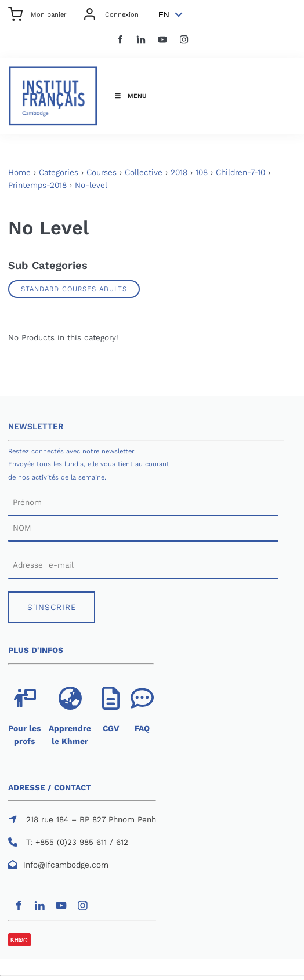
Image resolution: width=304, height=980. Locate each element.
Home (19, 173)
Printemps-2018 (37, 185)
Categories (59, 173)
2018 (179, 173)
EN (164, 15)
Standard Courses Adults (74, 289)
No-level (91, 185)
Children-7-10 (240, 173)
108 (202, 173)
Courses (102, 173)
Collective (144, 173)
